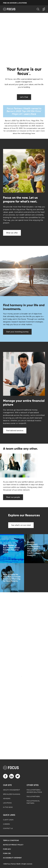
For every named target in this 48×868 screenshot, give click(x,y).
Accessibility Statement (12, 858)
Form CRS (7, 853)
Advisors (7, 799)
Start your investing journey (17, 332)
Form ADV (7, 849)
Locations (7, 803)
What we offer (12, 233)
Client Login (8, 820)
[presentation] (24, 38)
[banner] (12, 9)
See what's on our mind (21, 525)
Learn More (30, 114)
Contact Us (8, 828)
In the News (8, 807)
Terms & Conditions (11, 840)
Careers (6, 824)
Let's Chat (24, 97)
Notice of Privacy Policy (13, 845)
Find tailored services (15, 431)
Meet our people (13, 497)
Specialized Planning (12, 794)
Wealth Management (11, 790)
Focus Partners (33, 797)
